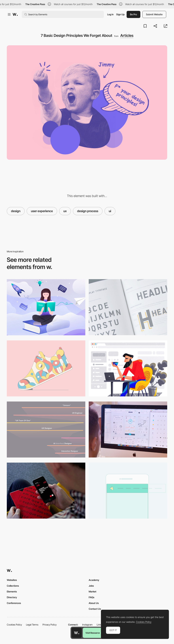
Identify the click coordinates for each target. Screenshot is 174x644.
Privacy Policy (50, 625)
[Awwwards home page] (77, 633)
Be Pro (133, 14)
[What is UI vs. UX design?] (128, 430)
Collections (13, 586)
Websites (12, 580)
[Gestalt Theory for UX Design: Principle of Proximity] (128, 368)
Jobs (91, 586)
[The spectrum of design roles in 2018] (46, 430)
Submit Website (154, 14)
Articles (127, 35)
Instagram (87, 625)
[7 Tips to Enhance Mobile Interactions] (46, 491)
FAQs (92, 597)
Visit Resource (93, 633)
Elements (12, 591)
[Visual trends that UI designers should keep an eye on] (46, 368)
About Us (94, 603)
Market (93, 591)
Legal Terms (32, 625)
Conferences (14, 603)
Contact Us (95, 609)
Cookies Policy (14, 625)
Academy (94, 580)
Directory (12, 597)
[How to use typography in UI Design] (128, 307)
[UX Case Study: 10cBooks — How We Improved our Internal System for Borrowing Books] (46, 307)
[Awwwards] (15, 14)
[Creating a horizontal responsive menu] (128, 491)
